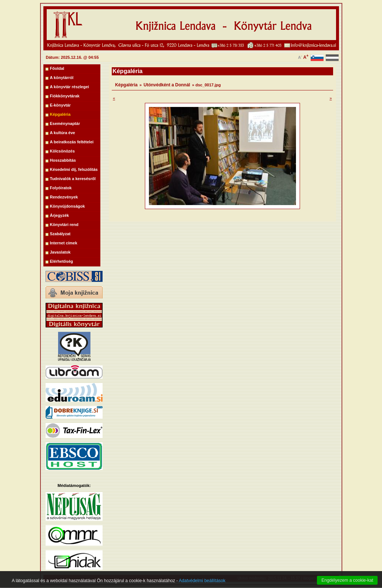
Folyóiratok (61, 188)
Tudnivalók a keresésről (73, 179)
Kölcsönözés (63, 151)
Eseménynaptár (65, 123)
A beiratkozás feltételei (72, 142)
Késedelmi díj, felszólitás (74, 169)
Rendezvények (64, 197)
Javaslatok (60, 252)
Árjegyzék (60, 215)
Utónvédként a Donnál (167, 85)
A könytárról (62, 78)
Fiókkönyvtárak (65, 96)
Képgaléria (60, 114)
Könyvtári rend (64, 225)
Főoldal (57, 68)
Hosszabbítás (63, 160)
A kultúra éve (63, 133)
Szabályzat (60, 234)
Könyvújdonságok (67, 206)
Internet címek (64, 243)
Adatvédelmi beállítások (202, 584)
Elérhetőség (62, 261)
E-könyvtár (60, 105)
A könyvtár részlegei (70, 87)
